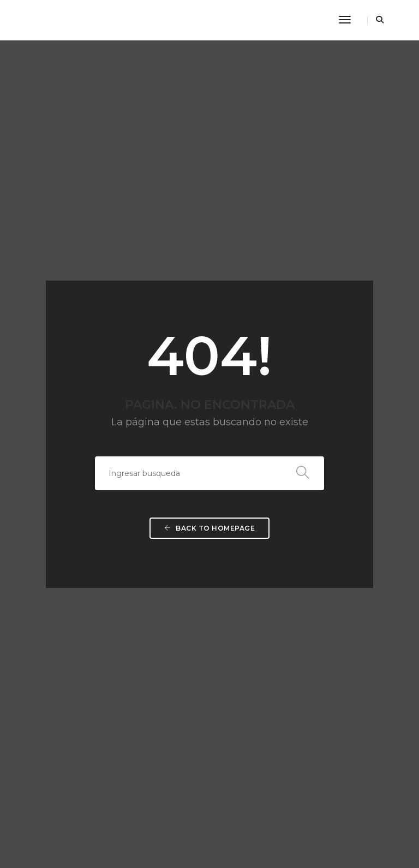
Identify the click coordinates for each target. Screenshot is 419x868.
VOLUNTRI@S (240, 618)
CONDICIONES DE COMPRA (60, 768)
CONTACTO (237, 658)
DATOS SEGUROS (43, 755)
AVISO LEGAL (35, 716)
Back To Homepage (209, 362)
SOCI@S (231, 631)
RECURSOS (237, 644)
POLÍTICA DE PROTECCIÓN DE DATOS (77, 742)
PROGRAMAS (241, 592)
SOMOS (231, 579)
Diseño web (239, 835)
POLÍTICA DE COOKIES (51, 729)
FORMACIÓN (239, 605)
